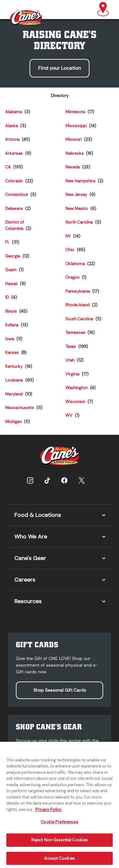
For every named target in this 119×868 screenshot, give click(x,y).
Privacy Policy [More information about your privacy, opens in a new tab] (48, 814)
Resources (28, 601)
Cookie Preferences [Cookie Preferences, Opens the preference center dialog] (59, 826)
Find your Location (60, 68)
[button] (103, 10)
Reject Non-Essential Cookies (60, 844)
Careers (25, 580)
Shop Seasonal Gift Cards (60, 690)
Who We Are (31, 537)
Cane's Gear (30, 558)
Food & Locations (38, 515)
